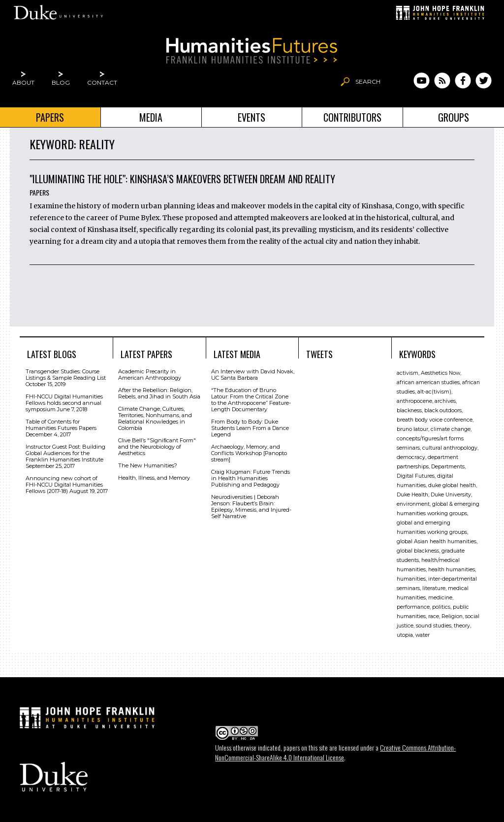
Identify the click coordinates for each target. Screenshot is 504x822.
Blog (61, 82)
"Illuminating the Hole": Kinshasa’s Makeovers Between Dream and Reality (182, 179)
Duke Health (412, 495)
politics (441, 607)
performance (413, 607)
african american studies (428, 382)
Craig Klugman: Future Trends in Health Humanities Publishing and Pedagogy (251, 478)
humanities (411, 579)
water (423, 635)
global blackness (418, 551)
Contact (102, 82)
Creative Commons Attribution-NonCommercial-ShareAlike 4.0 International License (335, 752)
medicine (440, 598)
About (23, 82)
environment (413, 504)
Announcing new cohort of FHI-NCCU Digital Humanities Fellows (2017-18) (64, 485)
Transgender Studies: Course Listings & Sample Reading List (66, 375)
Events (252, 117)
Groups (454, 117)
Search (368, 82)
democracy (411, 457)
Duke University (451, 495)
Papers (50, 117)
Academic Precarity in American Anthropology (150, 375)
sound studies (434, 626)
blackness (409, 411)
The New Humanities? (148, 465)
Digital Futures (416, 476)
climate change (451, 429)
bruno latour (412, 429)
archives (445, 401)
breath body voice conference (435, 420)
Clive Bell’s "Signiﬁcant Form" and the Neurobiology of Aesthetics (157, 447)
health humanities (452, 570)
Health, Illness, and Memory (154, 478)
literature (434, 588)
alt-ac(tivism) (434, 392)
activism (408, 373)
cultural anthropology (450, 448)
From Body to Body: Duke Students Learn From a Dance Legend (250, 428)
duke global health (452, 485)
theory (462, 626)
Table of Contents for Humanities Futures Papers (61, 425)
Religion (452, 616)
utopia (405, 635)
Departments (448, 467)
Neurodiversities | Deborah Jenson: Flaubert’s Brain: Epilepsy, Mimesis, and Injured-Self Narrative (251, 507)
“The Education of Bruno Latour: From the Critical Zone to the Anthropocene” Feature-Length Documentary (251, 400)
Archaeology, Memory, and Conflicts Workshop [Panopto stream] (249, 453)
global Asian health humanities (437, 542)
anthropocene (414, 401)
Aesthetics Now (441, 373)
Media (151, 117)
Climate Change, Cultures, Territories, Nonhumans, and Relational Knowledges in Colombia (155, 418)
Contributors (352, 117)
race (434, 616)
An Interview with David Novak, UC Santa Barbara (253, 375)
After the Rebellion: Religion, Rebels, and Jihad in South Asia (159, 393)
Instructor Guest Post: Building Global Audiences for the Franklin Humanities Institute (65, 453)
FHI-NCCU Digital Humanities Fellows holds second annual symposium (64, 403)
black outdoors (443, 411)
